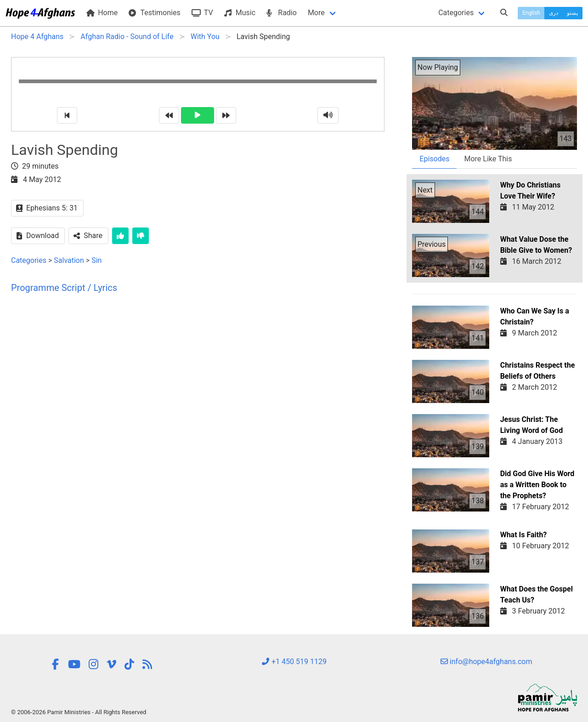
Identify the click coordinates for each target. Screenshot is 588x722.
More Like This (488, 159)
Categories (456, 13)
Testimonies (154, 13)
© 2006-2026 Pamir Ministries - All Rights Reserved (79, 712)
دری (554, 13)
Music (240, 13)
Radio (282, 13)
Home (102, 13)
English (531, 13)
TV (202, 13)
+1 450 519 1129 (294, 662)
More (316, 13)
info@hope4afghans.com (486, 662)
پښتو (572, 13)
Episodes (434, 159)
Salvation (69, 260)
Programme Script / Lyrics (64, 288)
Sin (96, 260)
